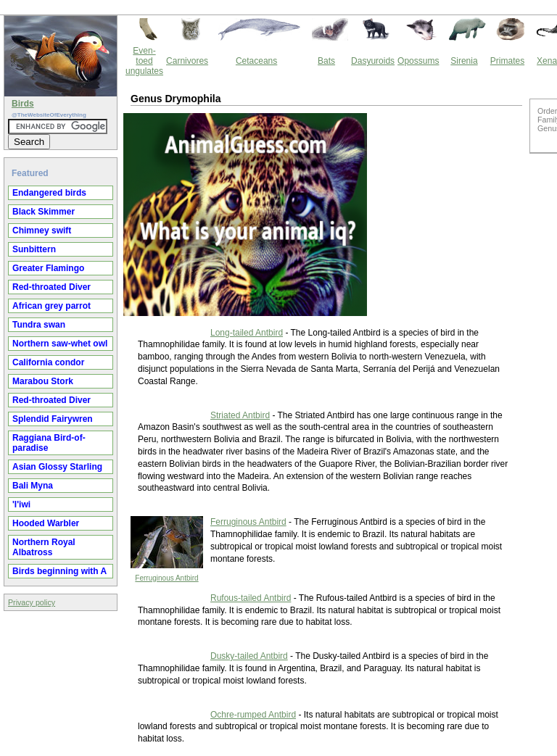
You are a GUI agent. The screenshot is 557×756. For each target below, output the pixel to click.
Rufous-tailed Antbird (251, 598)
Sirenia (464, 61)
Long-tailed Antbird (247, 333)
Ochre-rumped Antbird (253, 715)
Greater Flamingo (48, 268)
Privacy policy (32, 602)
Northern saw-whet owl (60, 344)
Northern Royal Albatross (44, 547)
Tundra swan (39, 325)
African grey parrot (51, 306)
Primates (507, 61)
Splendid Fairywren (53, 419)
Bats (326, 61)
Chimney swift (42, 230)
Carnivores (187, 61)
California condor (48, 362)
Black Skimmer (44, 212)
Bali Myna (33, 486)
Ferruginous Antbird (166, 578)
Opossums (418, 61)
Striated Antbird (240, 415)
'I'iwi (21, 504)
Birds (23, 104)
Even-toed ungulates (144, 61)
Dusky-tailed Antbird (249, 656)
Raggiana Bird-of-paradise (49, 443)
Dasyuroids (373, 61)
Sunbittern (34, 249)
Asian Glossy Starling (57, 467)
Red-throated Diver (51, 287)
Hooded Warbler (46, 523)
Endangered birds (49, 193)
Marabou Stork (43, 381)
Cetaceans (256, 61)
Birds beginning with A (59, 571)
